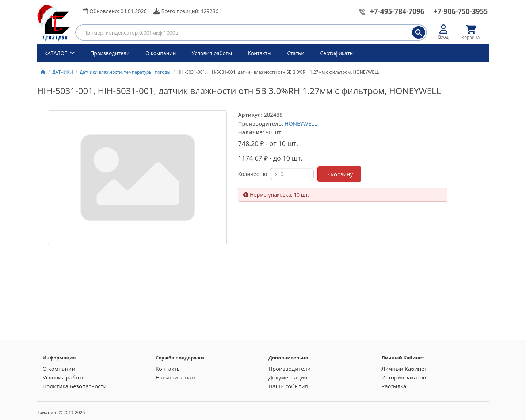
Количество (252, 174)
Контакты (260, 53)
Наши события (288, 386)
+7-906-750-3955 (461, 11)
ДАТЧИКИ (63, 72)
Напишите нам (176, 377)
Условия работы (212, 53)
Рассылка (394, 386)
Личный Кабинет (404, 369)
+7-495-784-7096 (397, 11)
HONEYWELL (301, 123)
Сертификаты (337, 53)
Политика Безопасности (75, 386)
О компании (161, 53)
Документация (288, 377)
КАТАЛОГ (56, 53)
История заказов (404, 377)
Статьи (296, 53)
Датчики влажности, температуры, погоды (125, 72)
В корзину (340, 174)
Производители (110, 53)
